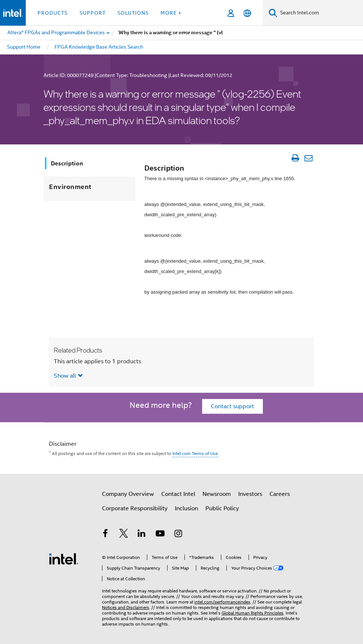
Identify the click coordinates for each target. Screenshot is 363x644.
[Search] (273, 13)
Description (67, 163)
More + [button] (171, 13)
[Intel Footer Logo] (64, 559)
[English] (247, 13)
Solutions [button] (133, 13)
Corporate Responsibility (135, 508)
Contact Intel (178, 494)
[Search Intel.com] (320, 13)
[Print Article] (295, 158)
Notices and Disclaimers (126, 607)
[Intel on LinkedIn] (142, 535)
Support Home (24, 47)
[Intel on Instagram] (178, 535)
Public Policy (222, 508)
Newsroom (217, 494)
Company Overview (128, 494)
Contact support (232, 406)
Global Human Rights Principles (253, 613)
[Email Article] (308, 158)
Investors (250, 494)
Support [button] (93, 13)
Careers (280, 494)
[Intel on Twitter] (124, 535)
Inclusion (186, 508)
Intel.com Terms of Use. (195, 453)
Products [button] (53, 13)
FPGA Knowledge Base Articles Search (99, 47)
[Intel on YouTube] (160, 535)
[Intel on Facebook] (105, 535)
